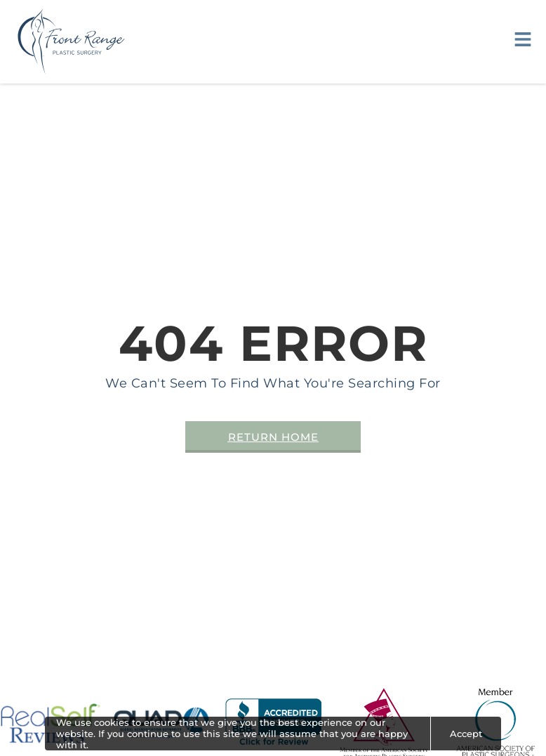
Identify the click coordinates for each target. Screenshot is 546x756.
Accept (466, 734)
